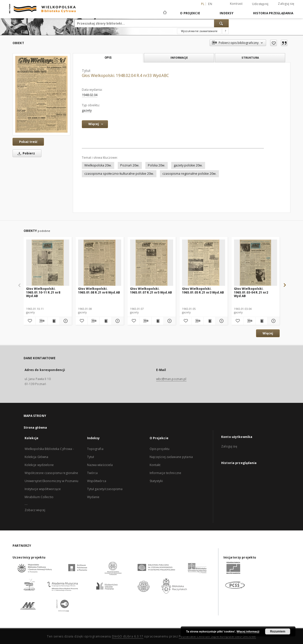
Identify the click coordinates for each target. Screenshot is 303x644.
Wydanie (93, 497)
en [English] (210, 4)
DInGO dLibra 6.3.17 (128, 636)
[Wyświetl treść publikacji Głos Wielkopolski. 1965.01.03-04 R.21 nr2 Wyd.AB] (261, 321)
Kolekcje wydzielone (39, 465)
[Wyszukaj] (221, 23)
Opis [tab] (108, 58)
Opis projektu (160, 449)
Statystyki (156, 481)
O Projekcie (190, 13)
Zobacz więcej (35, 510)
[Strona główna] (165, 13)
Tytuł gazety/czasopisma (105, 489)
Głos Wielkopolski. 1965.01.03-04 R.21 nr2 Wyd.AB (251, 292)
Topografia (95, 449)
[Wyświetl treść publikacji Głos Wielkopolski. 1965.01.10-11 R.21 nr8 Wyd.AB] (54, 321)
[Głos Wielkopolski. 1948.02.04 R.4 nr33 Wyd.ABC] (41, 94)
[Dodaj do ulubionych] (274, 43)
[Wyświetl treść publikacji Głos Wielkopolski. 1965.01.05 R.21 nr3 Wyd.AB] (209, 321)
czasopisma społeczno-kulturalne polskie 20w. (119, 174)
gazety (87, 110)
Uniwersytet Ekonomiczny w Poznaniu (52, 481)
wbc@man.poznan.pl (171, 379)
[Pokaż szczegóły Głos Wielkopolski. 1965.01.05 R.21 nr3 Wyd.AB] (221, 321)
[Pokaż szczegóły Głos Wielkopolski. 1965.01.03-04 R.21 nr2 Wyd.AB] (273, 321)
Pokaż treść (28, 142)
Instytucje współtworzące (43, 489)
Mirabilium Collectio (39, 497)
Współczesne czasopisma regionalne (51, 473)
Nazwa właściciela (100, 465)
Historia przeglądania (273, 13)
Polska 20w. (157, 165)
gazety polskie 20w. (188, 165)
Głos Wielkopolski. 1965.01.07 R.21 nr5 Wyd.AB (151, 290)
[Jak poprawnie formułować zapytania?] (225, 31)
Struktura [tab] (250, 58)
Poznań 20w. (130, 165)
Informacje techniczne (166, 473)
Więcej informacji (248, 631)
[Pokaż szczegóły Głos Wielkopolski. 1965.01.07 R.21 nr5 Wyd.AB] (169, 321)
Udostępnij (260, 4)
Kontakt (155, 465)
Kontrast (236, 4)
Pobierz (25, 153)
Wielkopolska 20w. (98, 165)
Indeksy (227, 13)
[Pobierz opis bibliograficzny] (42, 321)
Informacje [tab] (179, 58)
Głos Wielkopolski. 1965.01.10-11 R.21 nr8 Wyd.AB (43, 292)
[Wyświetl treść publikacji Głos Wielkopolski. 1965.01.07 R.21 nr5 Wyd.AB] (158, 321)
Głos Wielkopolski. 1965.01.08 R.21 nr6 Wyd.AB (99, 290)
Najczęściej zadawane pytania (171, 457)
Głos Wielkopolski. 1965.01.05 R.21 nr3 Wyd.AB (203, 290)
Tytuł (91, 457)
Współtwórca (97, 481)
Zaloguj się (286, 4)
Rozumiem (278, 631)
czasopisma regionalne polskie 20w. (189, 174)
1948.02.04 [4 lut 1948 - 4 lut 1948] (90, 95)
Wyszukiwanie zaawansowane (199, 31)
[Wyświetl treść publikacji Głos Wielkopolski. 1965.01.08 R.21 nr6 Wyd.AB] (106, 321)
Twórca (93, 473)
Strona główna (35, 428)
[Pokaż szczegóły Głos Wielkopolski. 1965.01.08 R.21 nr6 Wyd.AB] (117, 321)
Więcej (268, 333)
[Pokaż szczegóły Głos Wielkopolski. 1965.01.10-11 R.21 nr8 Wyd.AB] (65, 321)
